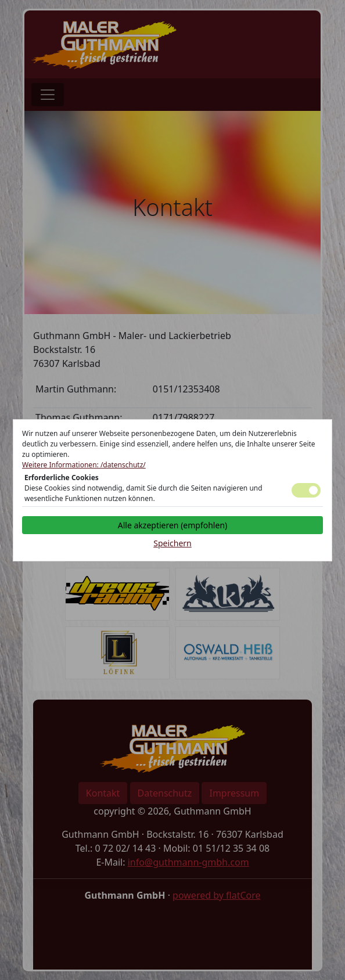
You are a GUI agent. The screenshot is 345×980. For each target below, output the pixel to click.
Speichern (172, 543)
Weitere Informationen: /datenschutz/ (84, 465)
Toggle (306, 490)
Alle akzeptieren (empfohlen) (172, 525)
